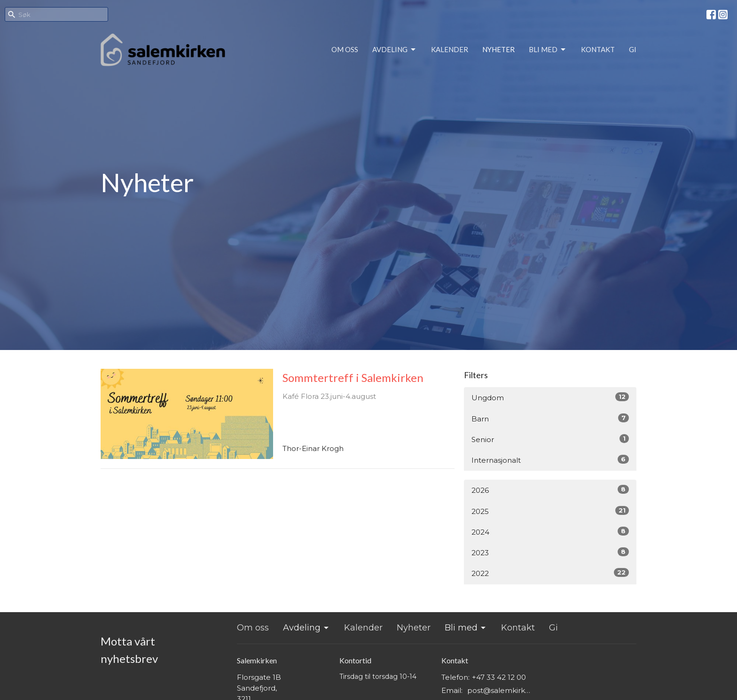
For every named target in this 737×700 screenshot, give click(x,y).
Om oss (345, 49)
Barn (550, 418)
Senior (550, 439)
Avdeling (395, 50)
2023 (550, 552)
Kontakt (598, 49)
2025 (550, 511)
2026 (550, 490)
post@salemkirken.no (501, 690)
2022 (550, 573)
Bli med (548, 50)
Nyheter (498, 49)
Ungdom (550, 397)
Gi (633, 49)
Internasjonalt (550, 460)
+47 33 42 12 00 (499, 677)
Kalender (450, 49)
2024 (550, 532)
